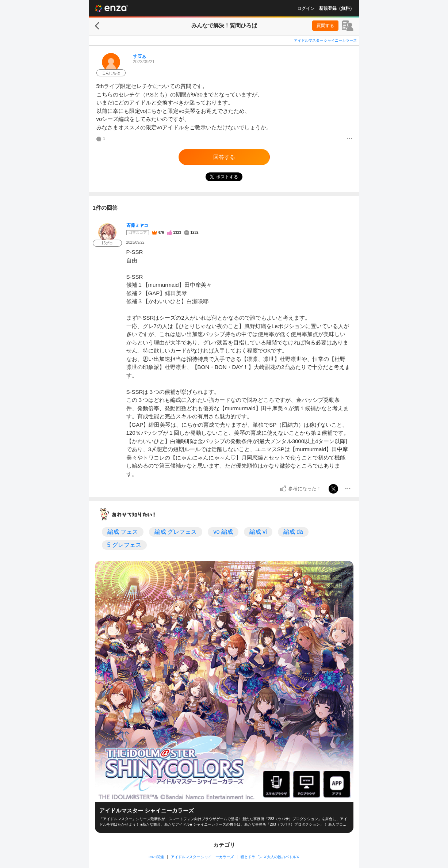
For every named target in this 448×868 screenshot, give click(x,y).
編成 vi (258, 532)
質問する (325, 26)
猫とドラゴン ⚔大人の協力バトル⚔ (270, 857)
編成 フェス (123, 532)
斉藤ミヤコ (137, 225)
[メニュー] (350, 139)
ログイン (306, 8)
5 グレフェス (124, 545)
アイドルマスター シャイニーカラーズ (326, 40)
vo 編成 (223, 532)
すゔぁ (139, 56)
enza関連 (156, 857)
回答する (224, 157)
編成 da (293, 532)
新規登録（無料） (337, 8)
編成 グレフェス (176, 532)
